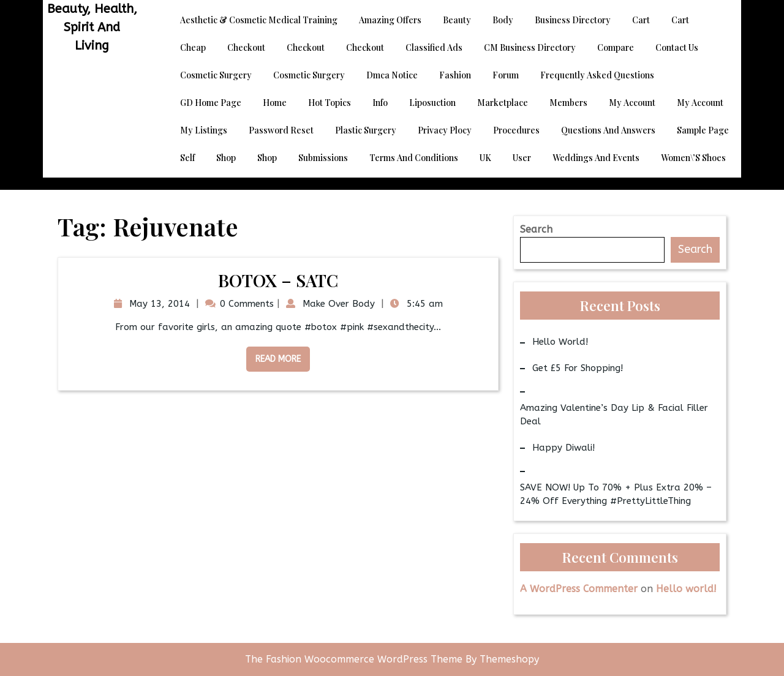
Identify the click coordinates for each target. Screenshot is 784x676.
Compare (616, 47)
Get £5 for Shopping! (578, 368)
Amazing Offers (390, 20)
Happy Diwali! (563, 448)
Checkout (246, 47)
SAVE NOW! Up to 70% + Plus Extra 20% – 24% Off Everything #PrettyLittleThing (616, 494)
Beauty (457, 20)
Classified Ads (434, 47)
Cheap (193, 47)
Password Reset (281, 130)
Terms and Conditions (414, 158)
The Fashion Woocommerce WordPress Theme (355, 659)
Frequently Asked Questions (597, 75)
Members (568, 103)
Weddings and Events (596, 158)
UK (485, 158)
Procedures (516, 130)
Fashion (455, 75)
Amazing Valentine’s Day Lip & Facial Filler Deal (614, 415)
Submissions (323, 158)
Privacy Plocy (445, 130)
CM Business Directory (530, 47)
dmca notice (392, 75)
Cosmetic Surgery (216, 75)
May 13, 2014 (158, 304)
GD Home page (211, 103)
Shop (226, 158)
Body (503, 20)
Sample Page (703, 130)
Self (187, 158)
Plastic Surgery (366, 130)
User (522, 158)
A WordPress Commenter (579, 589)
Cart (641, 20)
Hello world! (560, 342)
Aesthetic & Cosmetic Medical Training (259, 20)
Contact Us (677, 47)
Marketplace (503, 103)
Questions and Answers (608, 130)
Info (380, 103)
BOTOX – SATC (278, 280)
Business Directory (573, 20)
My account (632, 103)
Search (536, 229)
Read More (273, 355)
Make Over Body (337, 304)
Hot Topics (330, 103)
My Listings (204, 130)
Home (275, 103)
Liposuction (432, 103)
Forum (506, 75)
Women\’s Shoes (693, 158)
